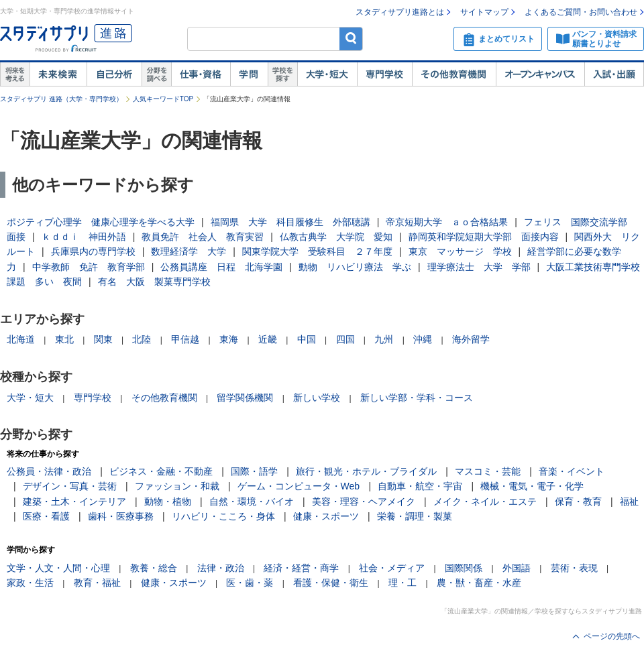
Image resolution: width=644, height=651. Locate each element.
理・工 (402, 583)
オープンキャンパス (540, 74)
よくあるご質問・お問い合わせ (581, 12)
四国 (345, 339)
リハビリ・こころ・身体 (223, 516)
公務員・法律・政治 (49, 471)
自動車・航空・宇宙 (420, 486)
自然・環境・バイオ (252, 501)
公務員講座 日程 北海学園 (221, 267)
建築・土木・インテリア (74, 501)
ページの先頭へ (612, 636)
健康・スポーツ (326, 516)
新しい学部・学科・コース (417, 398)
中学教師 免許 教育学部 (89, 267)
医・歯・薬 (250, 583)
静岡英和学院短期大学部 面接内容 (484, 237)
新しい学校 (317, 398)
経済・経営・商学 (301, 568)
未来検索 (58, 74)
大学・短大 (327, 74)
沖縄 (423, 339)
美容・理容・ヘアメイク (364, 501)
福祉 (629, 501)
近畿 (268, 339)
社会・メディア (392, 568)
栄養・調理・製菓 (415, 516)
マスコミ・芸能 (488, 471)
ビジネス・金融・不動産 (161, 471)
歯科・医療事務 (121, 516)
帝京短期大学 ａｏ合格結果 (447, 222)
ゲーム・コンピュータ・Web (299, 486)
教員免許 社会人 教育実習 (203, 237)
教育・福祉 (97, 583)
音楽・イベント (572, 471)
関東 (103, 339)
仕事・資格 (201, 74)
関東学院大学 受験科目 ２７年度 (317, 251)
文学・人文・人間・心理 (58, 568)
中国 (307, 339)
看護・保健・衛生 (331, 583)
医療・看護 (46, 516)
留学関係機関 (245, 398)
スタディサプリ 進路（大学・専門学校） (61, 99)
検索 (351, 39)
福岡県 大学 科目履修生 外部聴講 (290, 222)
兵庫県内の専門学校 (93, 251)
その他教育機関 (454, 74)
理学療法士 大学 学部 (479, 267)
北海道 (21, 339)
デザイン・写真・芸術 (70, 486)
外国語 (517, 568)
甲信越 (185, 339)
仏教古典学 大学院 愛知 (336, 237)
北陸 (142, 339)
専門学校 (384, 74)
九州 (384, 339)
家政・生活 (30, 583)
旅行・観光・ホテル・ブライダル (366, 471)
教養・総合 (154, 568)
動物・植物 (168, 501)
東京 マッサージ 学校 (460, 251)
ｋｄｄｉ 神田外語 (84, 237)
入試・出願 (614, 74)
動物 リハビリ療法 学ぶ (355, 267)
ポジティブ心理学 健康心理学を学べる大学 (101, 222)
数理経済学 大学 (189, 251)
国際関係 (464, 568)
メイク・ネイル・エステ (485, 501)
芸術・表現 (574, 568)
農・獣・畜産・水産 (479, 583)
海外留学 (471, 339)
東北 (64, 339)
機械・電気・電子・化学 (532, 486)
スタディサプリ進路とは (400, 12)
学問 (249, 74)
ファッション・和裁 (177, 486)
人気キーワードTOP (163, 99)
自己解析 (114, 74)
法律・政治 (221, 568)
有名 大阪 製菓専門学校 (154, 282)
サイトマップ (484, 12)
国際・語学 (254, 471)
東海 (229, 339)
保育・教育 (578, 501)
